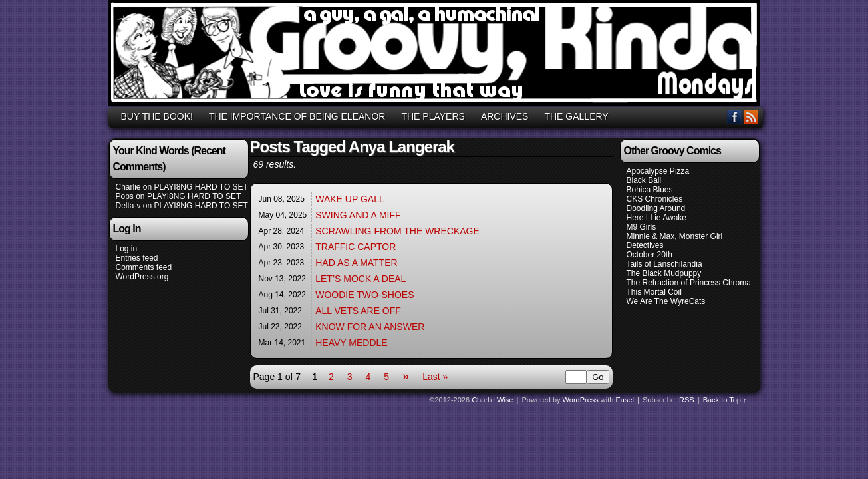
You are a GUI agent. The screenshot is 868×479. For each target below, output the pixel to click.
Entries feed (137, 258)
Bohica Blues (650, 190)
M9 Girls (642, 227)
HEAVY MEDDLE (351, 343)
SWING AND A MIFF (358, 215)
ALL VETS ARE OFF (358, 311)
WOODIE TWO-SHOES (364, 295)
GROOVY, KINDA (436, 55)
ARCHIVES (505, 116)
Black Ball (644, 180)
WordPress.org (142, 277)
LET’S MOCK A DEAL (361, 279)
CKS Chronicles (655, 199)
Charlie (128, 187)
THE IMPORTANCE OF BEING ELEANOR (297, 116)
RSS (751, 117)
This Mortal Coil (654, 292)
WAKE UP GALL (350, 199)
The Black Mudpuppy (664, 273)
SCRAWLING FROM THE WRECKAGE (397, 231)
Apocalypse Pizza (658, 171)
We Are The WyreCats (666, 301)
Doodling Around (656, 208)
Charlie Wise (492, 400)
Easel (625, 400)
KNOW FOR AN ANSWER (370, 327)
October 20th (650, 255)
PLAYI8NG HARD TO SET (201, 187)
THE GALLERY (576, 116)
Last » (435, 377)
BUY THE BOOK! (157, 116)
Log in (127, 249)
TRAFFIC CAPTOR (356, 247)
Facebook (735, 117)
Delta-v (128, 206)
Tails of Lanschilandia (664, 264)
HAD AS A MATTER (356, 263)
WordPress (581, 400)
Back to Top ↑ (725, 400)
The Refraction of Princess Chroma (689, 283)
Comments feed (144, 267)
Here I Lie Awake (657, 218)
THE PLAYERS (433, 116)
